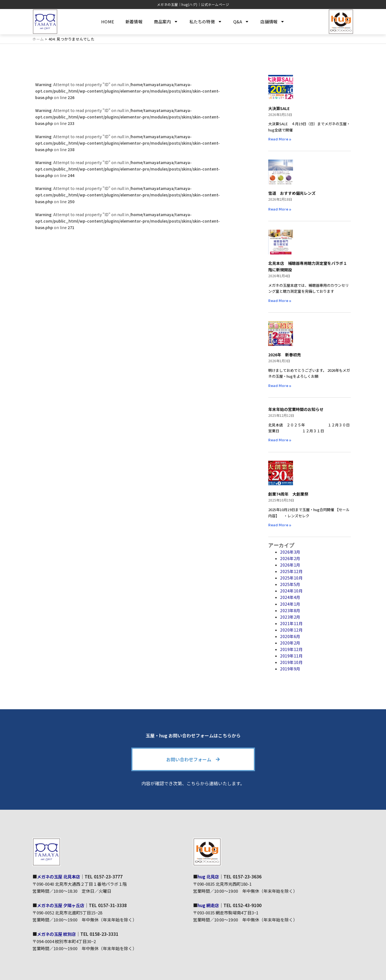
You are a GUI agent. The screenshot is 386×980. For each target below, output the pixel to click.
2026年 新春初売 (285, 355)
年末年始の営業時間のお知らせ (296, 409)
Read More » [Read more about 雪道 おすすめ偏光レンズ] (280, 209)
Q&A (241, 22)
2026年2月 (290, 558)
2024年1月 (290, 604)
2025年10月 (291, 578)
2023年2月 (290, 617)
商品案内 (166, 22)
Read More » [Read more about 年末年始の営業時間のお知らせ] (280, 440)
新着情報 (134, 22)
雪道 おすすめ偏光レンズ (292, 193)
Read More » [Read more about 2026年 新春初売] (280, 385)
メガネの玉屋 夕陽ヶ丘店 (62, 905)
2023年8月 (290, 610)
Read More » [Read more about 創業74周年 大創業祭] (280, 525)
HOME (108, 22)
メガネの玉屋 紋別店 (58, 934)
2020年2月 (290, 643)
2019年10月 (291, 662)
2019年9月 (290, 669)
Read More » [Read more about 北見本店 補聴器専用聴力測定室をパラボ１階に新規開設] (280, 301)
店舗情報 (272, 22)
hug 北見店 (209, 876)
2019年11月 (291, 656)
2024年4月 (290, 597)
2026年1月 (290, 565)
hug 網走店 (209, 905)
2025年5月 (290, 584)
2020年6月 (290, 636)
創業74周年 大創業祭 (288, 494)
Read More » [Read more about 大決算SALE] (280, 139)
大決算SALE (279, 108)
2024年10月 (291, 591)
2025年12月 (291, 571)
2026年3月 (290, 552)
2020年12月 (291, 630)
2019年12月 (291, 649)
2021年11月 (291, 623)
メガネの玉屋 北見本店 (60, 876)
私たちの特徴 (206, 22)
